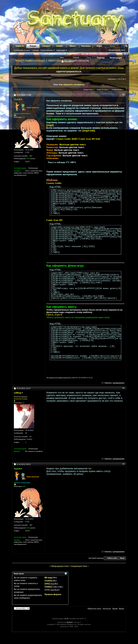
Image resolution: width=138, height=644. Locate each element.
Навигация (61, 50)
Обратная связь (94, 609)
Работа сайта (55, 61)
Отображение (117, 90)
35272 (27, 162)
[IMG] (47, 584)
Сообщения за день (22, 50)
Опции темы (88, 90)
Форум (33, 46)
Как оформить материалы (72, 85)
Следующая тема (79, 566)
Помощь (101, 58)
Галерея (46, 46)
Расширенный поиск (117, 50)
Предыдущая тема (60, 566)
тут (90, 468)
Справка (35, 50)
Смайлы (49, 581)
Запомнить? (68, 62)
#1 (123, 95)
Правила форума (53, 594)
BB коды (49, 578)
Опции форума (46, 50)
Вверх (122, 558)
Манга (73, 46)
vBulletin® (70, 622)
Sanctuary (107, 609)
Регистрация (116, 58)
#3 (123, 464)
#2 (123, 388)
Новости (20, 46)
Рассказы (86, 46)
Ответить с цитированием (113, 383)
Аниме (59, 46)
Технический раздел (35, 61)
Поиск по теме (102, 90)
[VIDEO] (48, 587)
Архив (115, 609)
